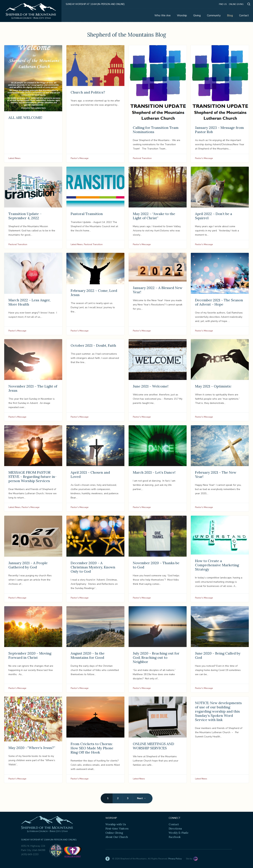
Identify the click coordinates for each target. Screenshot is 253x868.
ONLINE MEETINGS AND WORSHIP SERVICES (153, 746)
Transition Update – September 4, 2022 (25, 216)
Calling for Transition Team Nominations (156, 130)
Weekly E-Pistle (179, 833)
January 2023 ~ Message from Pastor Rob (219, 130)
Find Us (223, 4)
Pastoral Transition (142, 158)
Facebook (175, 837)
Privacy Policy (175, 859)
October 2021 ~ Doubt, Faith (93, 345)
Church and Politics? (88, 92)
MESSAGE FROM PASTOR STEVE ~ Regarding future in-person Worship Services (33, 477)
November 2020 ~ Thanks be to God (156, 565)
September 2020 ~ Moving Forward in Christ (30, 655)
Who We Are (163, 15)
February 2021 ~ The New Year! (216, 474)
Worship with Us (116, 824)
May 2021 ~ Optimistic (213, 386)
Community (214, 15)
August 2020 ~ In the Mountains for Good (88, 655)
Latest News (14, 158)
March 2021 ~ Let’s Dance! (154, 472)
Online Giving (236, 4)
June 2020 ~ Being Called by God (218, 655)
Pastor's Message (80, 158)
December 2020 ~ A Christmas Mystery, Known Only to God (93, 567)
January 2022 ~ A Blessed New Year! (158, 290)
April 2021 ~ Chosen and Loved (90, 474)
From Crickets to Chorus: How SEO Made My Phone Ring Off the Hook (92, 748)
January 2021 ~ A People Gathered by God (28, 565)
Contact (244, 15)
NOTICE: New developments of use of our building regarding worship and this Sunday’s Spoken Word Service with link (218, 711)
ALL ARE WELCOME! (25, 118)
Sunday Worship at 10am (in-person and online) (95, 4)
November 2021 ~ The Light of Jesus (33, 388)
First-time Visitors (117, 829)
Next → (142, 798)
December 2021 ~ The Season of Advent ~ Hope (219, 302)
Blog (230, 15)
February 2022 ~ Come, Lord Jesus (94, 293)
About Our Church (117, 837)
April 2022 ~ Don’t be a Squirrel (214, 216)
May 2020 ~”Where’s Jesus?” (32, 748)
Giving (197, 15)
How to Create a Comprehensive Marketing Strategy (217, 565)
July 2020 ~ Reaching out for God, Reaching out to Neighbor (156, 657)
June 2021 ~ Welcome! (151, 386)
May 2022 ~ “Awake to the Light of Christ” (154, 216)
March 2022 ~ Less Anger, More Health (29, 302)
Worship (182, 15)
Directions (175, 829)
